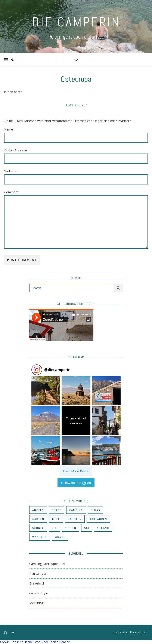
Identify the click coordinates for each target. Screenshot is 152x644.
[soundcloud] (13, 633)
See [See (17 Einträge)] (54, 528)
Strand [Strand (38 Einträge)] (103, 528)
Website (10, 171)
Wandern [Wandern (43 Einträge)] (40, 537)
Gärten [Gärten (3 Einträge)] (38, 519)
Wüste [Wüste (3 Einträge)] (60, 537)
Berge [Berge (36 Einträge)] (57, 510)
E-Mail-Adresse (16, 150)
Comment (11, 192)
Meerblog (36, 603)
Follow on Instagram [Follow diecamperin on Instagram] (76, 483)
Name (9, 129)
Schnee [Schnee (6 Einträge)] (38, 528)
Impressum (121, 632)
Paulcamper (38, 573)
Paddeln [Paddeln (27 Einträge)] (75, 519)
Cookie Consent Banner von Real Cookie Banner (35, 642)
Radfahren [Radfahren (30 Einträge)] (98, 519)
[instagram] (6, 633)
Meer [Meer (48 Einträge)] (56, 519)
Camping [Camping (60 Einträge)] (76, 510)
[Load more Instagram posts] (76, 471)
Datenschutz (138, 632)
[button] (46, 391)
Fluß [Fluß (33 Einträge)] (96, 510)
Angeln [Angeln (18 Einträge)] (38, 510)
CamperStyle (39, 593)
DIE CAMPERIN (76, 22)
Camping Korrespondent (47, 564)
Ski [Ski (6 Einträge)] (87, 528)
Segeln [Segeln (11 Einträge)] (71, 528)
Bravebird (37, 583)
